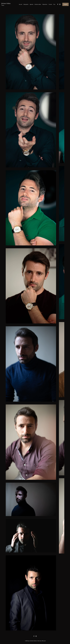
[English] (65, 4)
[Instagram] (60, 4)
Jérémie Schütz (6, 3)
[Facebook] (58, 4)
